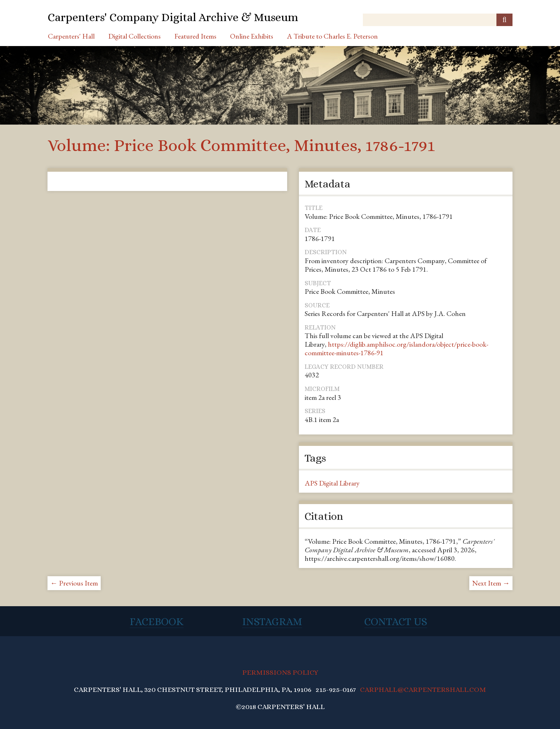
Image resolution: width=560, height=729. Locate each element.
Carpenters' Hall (71, 36)
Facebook (157, 622)
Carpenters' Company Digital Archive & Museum (173, 17)
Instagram (272, 622)
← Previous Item (74, 583)
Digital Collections (134, 36)
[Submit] (504, 20)
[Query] (438, 20)
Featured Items (195, 36)
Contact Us (396, 622)
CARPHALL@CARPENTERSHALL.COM (423, 690)
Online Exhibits (252, 36)
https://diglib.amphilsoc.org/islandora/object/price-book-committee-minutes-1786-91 (396, 348)
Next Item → (491, 583)
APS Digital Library (332, 483)
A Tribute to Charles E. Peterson (332, 36)
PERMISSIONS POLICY (280, 672)
